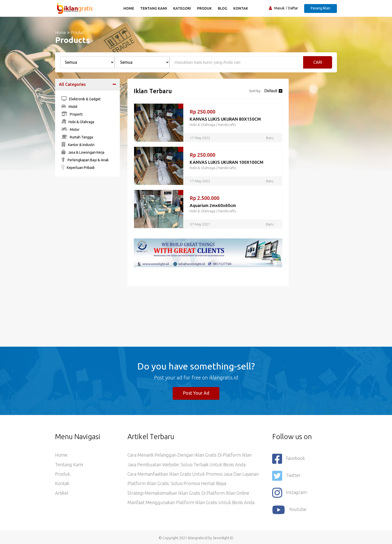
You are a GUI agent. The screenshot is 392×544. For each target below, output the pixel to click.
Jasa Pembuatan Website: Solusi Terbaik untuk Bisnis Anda (187, 465)
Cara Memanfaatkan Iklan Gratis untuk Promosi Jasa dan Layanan (193, 475)
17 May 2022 (200, 138)
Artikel (62, 494)
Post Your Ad (196, 393)
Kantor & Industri (78, 145)
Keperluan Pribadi (78, 168)
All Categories (72, 84)
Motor (70, 130)
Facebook (289, 459)
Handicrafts (227, 125)
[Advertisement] (87, 258)
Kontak (241, 8)
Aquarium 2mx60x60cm (213, 205)
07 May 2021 (200, 224)
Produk (205, 8)
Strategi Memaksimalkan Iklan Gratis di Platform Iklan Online (188, 494)
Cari (318, 62)
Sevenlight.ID (223, 536)
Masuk (279, 8)
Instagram (289, 492)
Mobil (69, 107)
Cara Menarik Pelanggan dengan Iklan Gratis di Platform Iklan (190, 455)
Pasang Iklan (321, 8)
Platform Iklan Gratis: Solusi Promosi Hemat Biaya (177, 484)
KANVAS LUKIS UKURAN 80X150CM (225, 119)
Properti (72, 114)
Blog (223, 8)
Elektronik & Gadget (81, 99)
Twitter (286, 475)
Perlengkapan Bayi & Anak (85, 160)
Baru (270, 138)
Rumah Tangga (77, 137)
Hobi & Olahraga (78, 122)
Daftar (293, 8)
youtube (289, 508)
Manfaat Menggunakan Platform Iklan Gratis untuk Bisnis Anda (191, 504)
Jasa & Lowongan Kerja (83, 152)
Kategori (182, 8)
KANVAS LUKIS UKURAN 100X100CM (227, 162)
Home (129, 8)
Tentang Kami (154, 8)
